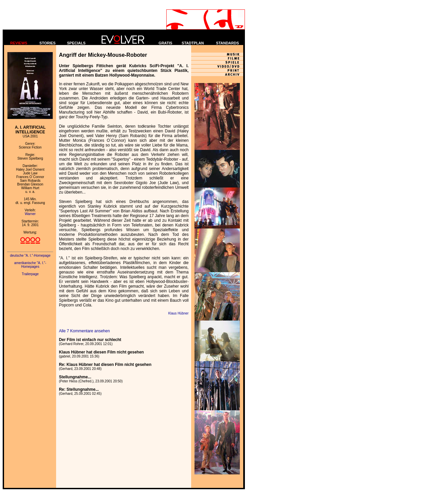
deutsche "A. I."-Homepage (30, 256)
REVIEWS (19, 43)
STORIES (47, 43)
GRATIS (165, 43)
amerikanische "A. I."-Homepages (30, 265)
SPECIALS (76, 43)
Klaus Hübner (179, 313)
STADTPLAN (193, 43)
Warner (30, 214)
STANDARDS (227, 43)
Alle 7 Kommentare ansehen (84, 331)
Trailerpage (30, 274)
